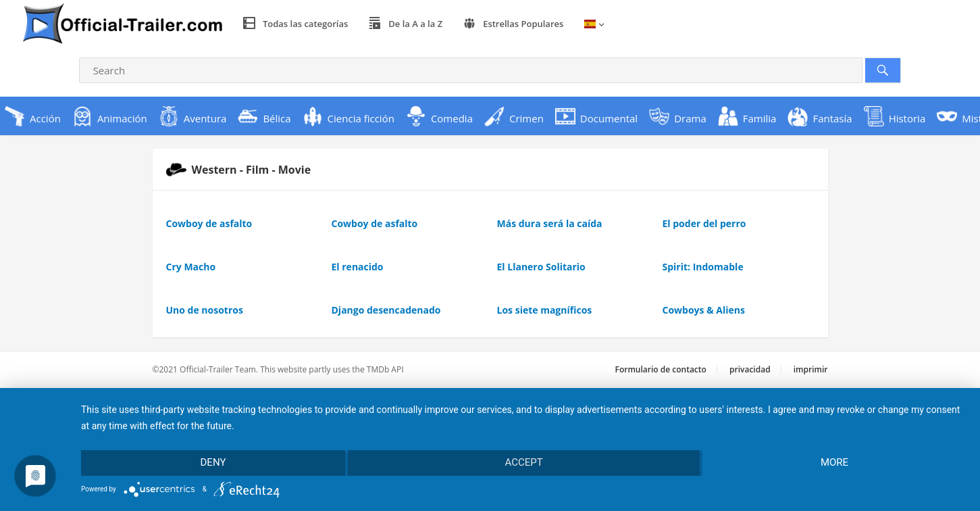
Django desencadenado (386, 310)
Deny (213, 462)
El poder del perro (704, 223)
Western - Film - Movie (239, 170)
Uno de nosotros (205, 310)
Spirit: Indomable (703, 267)
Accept (523, 462)
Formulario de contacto (661, 369)
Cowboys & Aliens (704, 310)
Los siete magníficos (545, 310)
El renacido (358, 267)
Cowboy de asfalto (209, 223)
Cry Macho (191, 267)
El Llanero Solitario (541, 267)
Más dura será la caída (550, 223)
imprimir (811, 369)
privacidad (750, 369)
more (834, 462)
